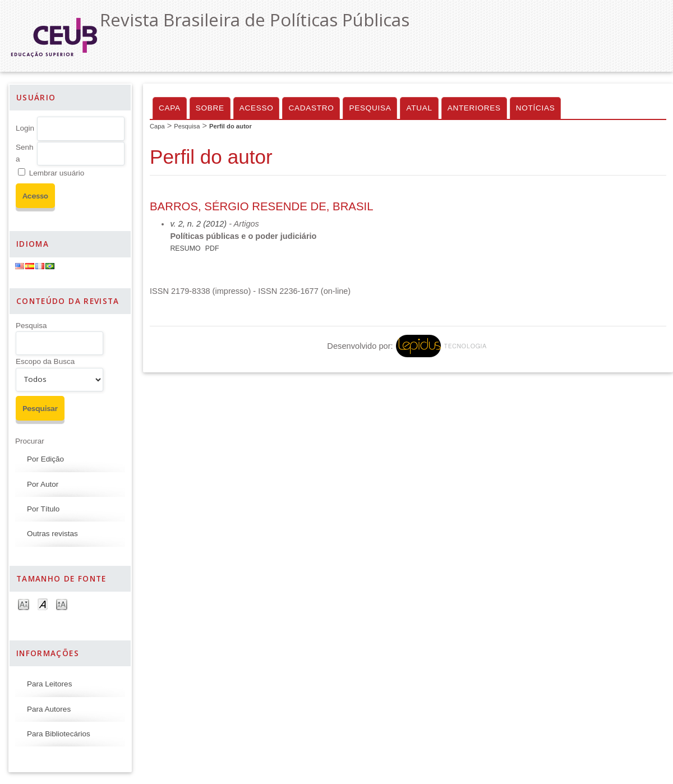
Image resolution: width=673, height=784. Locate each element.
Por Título (43, 509)
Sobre (210, 108)
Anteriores (474, 108)
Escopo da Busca (45, 361)
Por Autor (43, 484)
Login (25, 128)
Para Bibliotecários (59, 734)
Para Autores (49, 709)
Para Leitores (49, 684)
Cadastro (311, 108)
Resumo (185, 248)
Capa (170, 108)
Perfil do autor (231, 126)
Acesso (257, 108)
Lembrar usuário (57, 173)
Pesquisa (31, 326)
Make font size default (43, 604)
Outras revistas (52, 534)
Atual (419, 108)
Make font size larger (62, 604)
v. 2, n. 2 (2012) (198, 224)
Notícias (536, 108)
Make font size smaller (24, 604)
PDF (212, 248)
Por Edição (45, 459)
